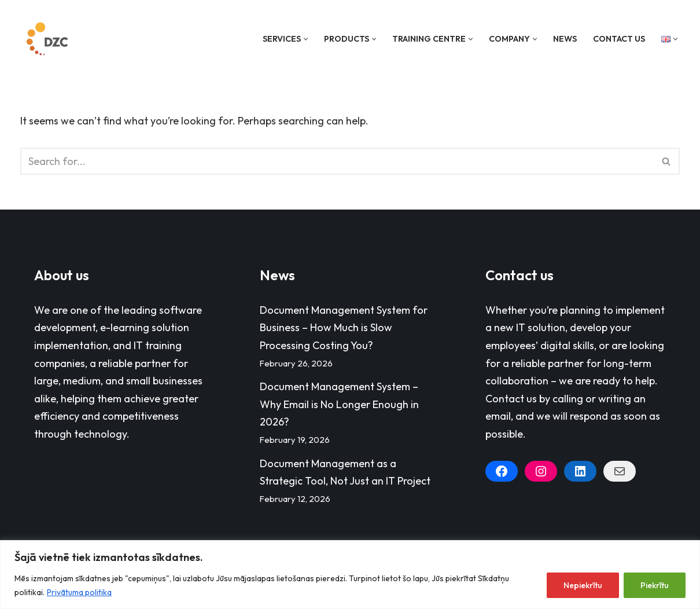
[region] (350, 575)
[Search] (337, 161)
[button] (306, 39)
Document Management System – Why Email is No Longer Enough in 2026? (339, 404)
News (565, 39)
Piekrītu (655, 585)
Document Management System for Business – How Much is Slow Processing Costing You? (344, 328)
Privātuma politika (79, 592)
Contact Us (619, 39)
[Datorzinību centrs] (49, 39)
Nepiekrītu (583, 585)
